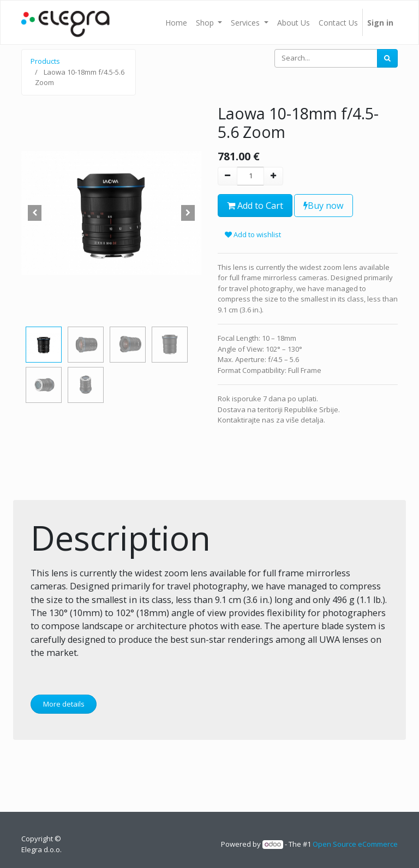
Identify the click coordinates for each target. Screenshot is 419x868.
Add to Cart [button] (255, 206)
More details (64, 704)
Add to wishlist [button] (253, 234)
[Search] (387, 58)
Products (45, 61)
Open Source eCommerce (355, 844)
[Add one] (273, 176)
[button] (35, 213)
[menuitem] (176, 22)
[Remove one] (228, 176)
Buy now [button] (324, 206)
